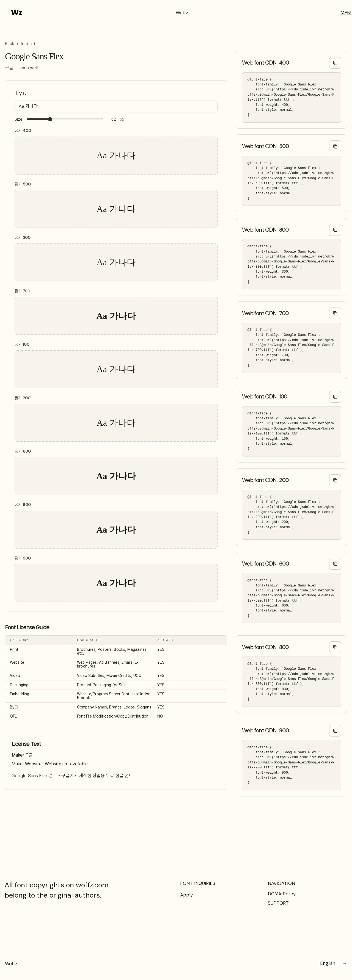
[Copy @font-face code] (335, 63)
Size (19, 119)
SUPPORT (278, 903)
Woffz (182, 13)
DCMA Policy (282, 894)
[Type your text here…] (116, 106)
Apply (186, 895)
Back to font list (20, 44)
